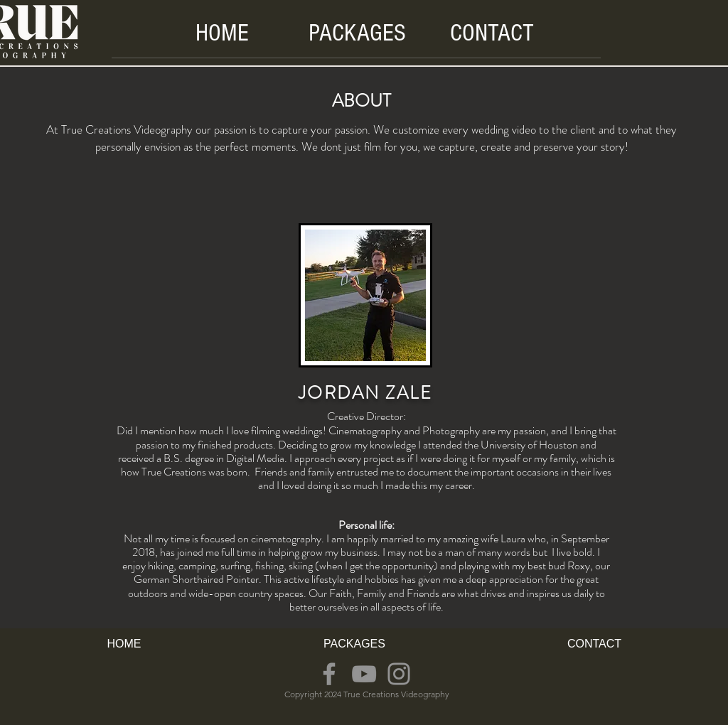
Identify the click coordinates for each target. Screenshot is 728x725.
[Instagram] (399, 674)
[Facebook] (329, 674)
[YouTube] (364, 674)
